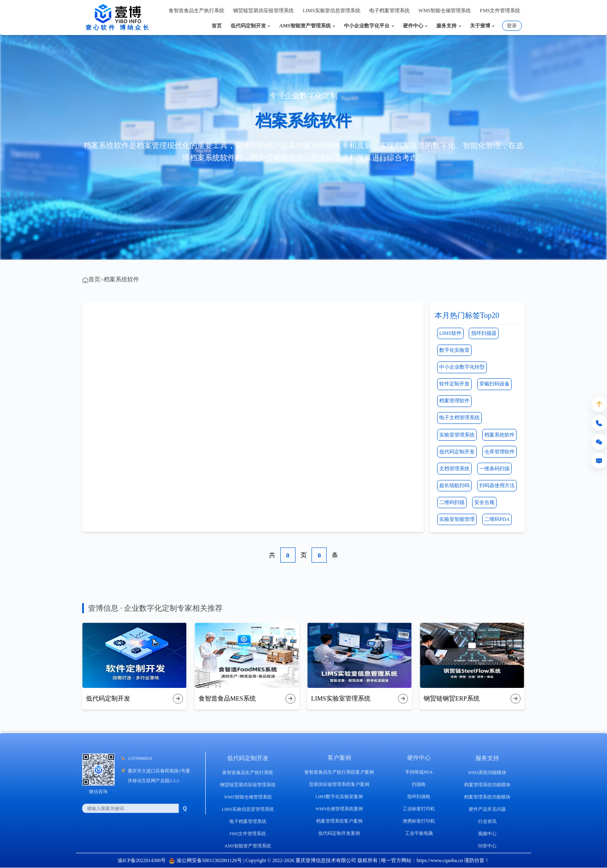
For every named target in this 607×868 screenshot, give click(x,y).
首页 (94, 279)
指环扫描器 (484, 333)
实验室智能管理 (457, 519)
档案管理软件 (454, 401)
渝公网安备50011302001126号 (205, 860)
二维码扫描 (452, 502)
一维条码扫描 (494, 469)
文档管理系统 (454, 469)
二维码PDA (497, 519)
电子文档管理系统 (459, 418)
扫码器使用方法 (497, 485)
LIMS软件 (450, 333)
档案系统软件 (121, 279)
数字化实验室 (454, 350)
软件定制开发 (454, 384)
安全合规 (484, 502)
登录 (512, 26)
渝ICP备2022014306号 (142, 860)
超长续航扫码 (454, 485)
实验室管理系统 (457, 435)
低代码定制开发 (457, 452)
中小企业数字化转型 (462, 367)
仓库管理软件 (500, 452)
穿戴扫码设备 (494, 384)
